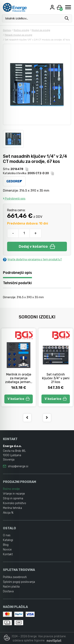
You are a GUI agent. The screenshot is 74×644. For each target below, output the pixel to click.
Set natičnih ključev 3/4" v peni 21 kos (56, 378)
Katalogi (8, 540)
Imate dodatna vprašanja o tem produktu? (32, 259)
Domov (7, 30)
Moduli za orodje (41, 30)
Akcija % (8, 513)
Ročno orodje (21, 30)
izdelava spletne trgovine (29, 641)
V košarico (19, 399)
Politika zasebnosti (15, 577)
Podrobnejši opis (14, 199)
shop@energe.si (18, 466)
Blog (6, 545)
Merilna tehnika (12, 508)
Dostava (8, 591)
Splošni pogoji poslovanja (19, 582)
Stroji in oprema (13, 498)
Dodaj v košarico (37, 247)
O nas (7, 535)
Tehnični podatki (17, 283)
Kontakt (8, 554)
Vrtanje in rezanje (14, 494)
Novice (7, 550)
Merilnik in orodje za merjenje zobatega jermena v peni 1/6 (19, 380)
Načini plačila (11, 587)
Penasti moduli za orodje (18, 35)
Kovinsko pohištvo (15, 503)
